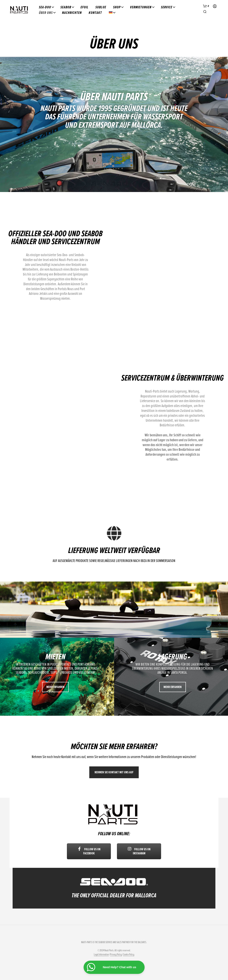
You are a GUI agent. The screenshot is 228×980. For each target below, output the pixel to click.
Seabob (66, 7)
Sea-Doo (45, 7)
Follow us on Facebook (89, 851)
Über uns (46, 13)
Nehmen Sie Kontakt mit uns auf (114, 772)
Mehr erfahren (55, 687)
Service (167, 7)
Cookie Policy (129, 955)
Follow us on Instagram (139, 851)
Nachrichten (72, 13)
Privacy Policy (116, 955)
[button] (206, 6)
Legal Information (101, 955)
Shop (117, 7)
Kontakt (95, 13)
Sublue (101, 7)
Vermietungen (141, 7)
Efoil (85, 7)
